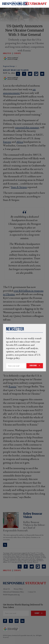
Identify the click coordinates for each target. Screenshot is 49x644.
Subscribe (33, 366)
